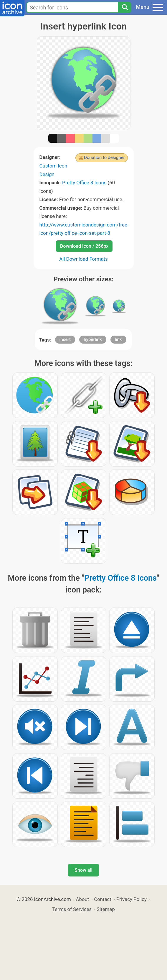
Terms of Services (72, 909)
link (118, 339)
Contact (103, 899)
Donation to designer (104, 157)
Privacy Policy (132, 899)
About (83, 899)
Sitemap (106, 909)
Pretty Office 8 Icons (84, 183)
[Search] (125, 7)
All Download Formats (83, 259)
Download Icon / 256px (84, 246)
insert (65, 339)
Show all (83, 870)
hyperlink (93, 339)
